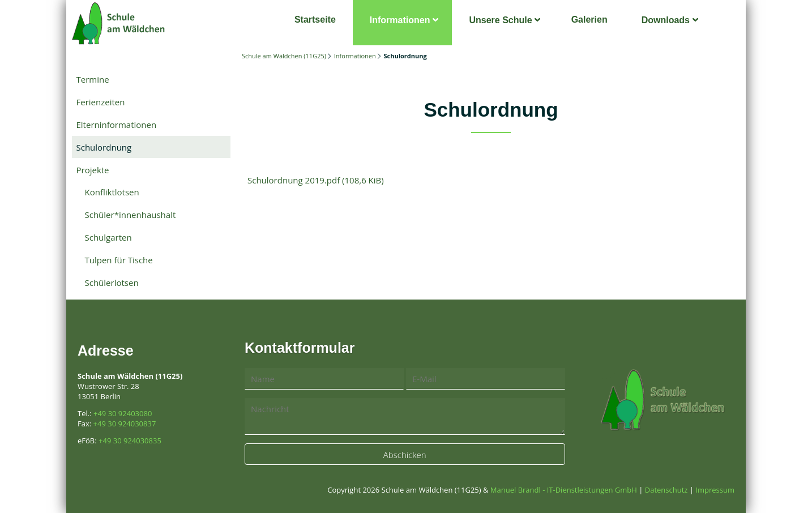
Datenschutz (666, 490)
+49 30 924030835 (130, 441)
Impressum (715, 490)
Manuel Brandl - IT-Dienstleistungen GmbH (564, 490)
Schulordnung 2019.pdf (316, 180)
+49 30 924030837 (125, 424)
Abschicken (405, 455)
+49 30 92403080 (123, 413)
